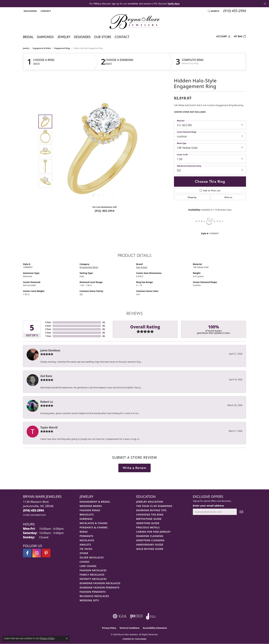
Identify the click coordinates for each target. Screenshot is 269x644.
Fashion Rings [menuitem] (90, 510)
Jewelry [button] (64, 37)
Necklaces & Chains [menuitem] (94, 523)
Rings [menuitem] (84, 532)
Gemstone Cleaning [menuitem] (150, 540)
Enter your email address (208, 506)
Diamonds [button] (45, 37)
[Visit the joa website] (151, 616)
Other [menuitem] (84, 553)
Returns (229, 197)
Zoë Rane (46, 376)
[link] (45, 11)
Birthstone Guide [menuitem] (149, 519)
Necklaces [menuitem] (87, 540)
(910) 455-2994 (105, 211)
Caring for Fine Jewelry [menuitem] (153, 532)
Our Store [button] (103, 37)
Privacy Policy (109, 628)
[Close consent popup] (67, 639)
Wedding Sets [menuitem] (89, 600)
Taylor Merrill (49, 427)
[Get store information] (34, 515)
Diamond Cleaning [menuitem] (150, 536)
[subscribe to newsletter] (241, 512)
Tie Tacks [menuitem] (86, 549)
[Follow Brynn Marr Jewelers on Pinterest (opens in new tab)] (46, 553)
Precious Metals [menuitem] (148, 527)
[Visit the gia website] (120, 616)
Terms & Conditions (130, 628)
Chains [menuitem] (85, 562)
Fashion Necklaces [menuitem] (93, 570)
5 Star (48, 322)
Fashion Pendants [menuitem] (93, 592)
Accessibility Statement (155, 628)
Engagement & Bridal (42, 48)
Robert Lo (47, 402)
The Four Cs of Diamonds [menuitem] (154, 506)
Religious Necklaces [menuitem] (94, 596)
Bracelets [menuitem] (87, 515)
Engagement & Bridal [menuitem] (95, 502)
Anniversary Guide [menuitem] (150, 545)
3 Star (48, 329)
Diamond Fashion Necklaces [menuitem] (100, 583)
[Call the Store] (33, 510)
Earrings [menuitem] (86, 519)
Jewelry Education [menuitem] (150, 502)
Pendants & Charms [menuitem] (94, 527)
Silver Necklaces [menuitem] (92, 557)
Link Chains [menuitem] (88, 566)
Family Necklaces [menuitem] (92, 575)
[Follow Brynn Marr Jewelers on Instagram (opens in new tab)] (37, 553)
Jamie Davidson (50, 350)
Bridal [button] (28, 37)
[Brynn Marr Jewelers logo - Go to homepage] (134, 21)
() (104, 322)
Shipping (192, 197)
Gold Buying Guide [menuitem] (150, 549)
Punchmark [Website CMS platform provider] (141, 639)
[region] (104, 151)
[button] (30, 11)
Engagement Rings (62, 48)
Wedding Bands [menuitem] (91, 506)
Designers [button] (82, 37)
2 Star (48, 333)
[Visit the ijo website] (136, 616)
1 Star (48, 336)
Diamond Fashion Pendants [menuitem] (100, 587)
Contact (122, 37)
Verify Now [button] (174, 4)
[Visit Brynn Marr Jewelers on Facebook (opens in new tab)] (27, 553)
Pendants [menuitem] (86, 536)
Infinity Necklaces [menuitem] (93, 579)
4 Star (48, 326)
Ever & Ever (142, 267)
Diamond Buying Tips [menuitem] (151, 510)
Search (37, 63)
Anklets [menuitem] (85, 545)
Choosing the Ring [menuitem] (150, 515)
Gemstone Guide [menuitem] (148, 523)
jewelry (26, 48)
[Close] (265, 4)
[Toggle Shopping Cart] (240, 36)
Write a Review (134, 468)
